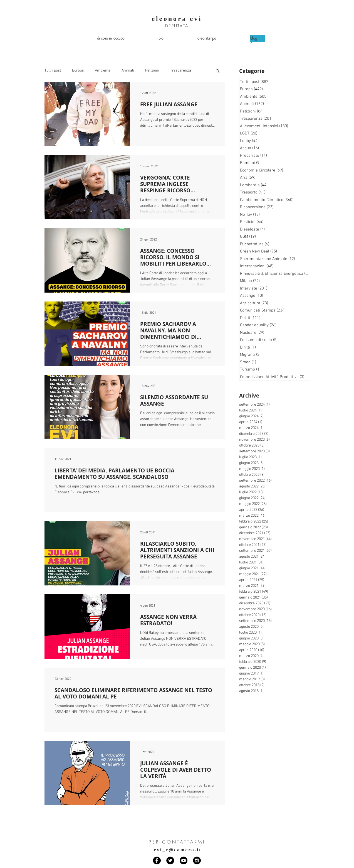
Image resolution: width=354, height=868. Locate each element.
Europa (78, 71)
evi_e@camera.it (178, 850)
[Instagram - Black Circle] (197, 860)
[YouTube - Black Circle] (184, 860)
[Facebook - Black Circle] (157, 860)
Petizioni (152, 71)
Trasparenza (181, 71)
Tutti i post (53, 71)
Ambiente (103, 71)
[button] (218, 71)
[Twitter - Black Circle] (170, 860)
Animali (128, 71)
